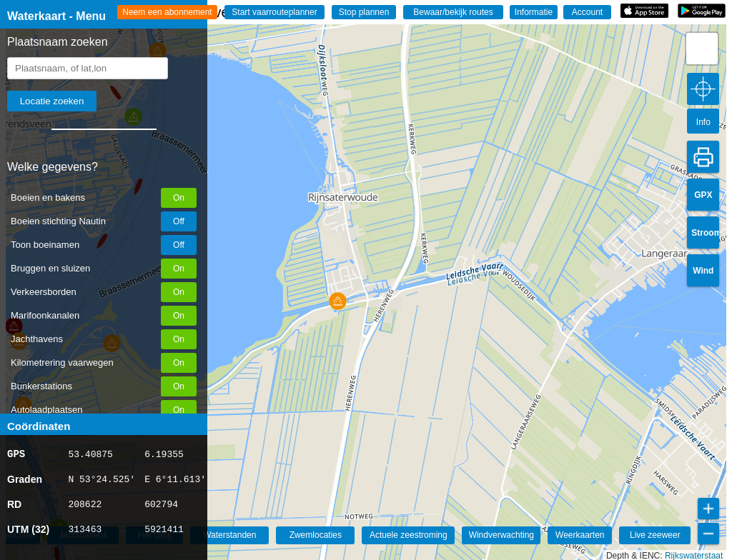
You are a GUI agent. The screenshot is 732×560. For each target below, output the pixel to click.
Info (703, 122)
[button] (338, 301)
